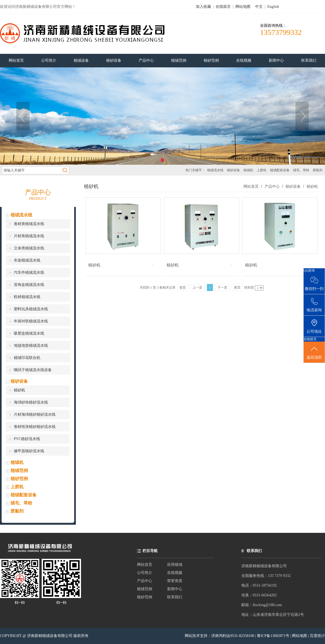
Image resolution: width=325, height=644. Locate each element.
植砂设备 (233, 170)
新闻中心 (175, 589)
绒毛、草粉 (301, 170)
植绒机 (248, 170)
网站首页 (251, 186)
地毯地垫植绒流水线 (31, 346)
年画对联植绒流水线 (31, 321)
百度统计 (317, 636)
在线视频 (175, 573)
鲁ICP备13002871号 (274, 636)
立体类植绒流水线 (29, 248)
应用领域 (175, 565)
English (273, 7)
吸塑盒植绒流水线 (29, 333)
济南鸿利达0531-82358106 (233, 636)
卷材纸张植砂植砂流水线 (35, 427)
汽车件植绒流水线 (29, 273)
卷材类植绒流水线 (29, 224)
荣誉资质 (175, 581)
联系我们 (175, 597)
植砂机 (19, 390)
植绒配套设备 (280, 170)
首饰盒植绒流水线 (29, 285)
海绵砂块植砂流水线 (31, 402)
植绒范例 (19, 470)
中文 (259, 7)
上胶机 (262, 170)
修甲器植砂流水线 (29, 451)
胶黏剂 (318, 170)
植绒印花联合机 (27, 358)
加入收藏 (203, 7)
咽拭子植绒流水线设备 (33, 370)
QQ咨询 (309, 270)
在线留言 (223, 7)
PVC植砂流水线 (27, 439)
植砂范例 (19, 479)
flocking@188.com (267, 605)
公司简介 (145, 573)
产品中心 (272, 186)
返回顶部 (314, 352)
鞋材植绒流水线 (27, 297)
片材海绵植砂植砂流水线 (35, 415)
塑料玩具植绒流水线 (31, 309)
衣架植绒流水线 (27, 260)
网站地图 (243, 7)
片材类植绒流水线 (29, 236)
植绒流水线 (215, 170)
